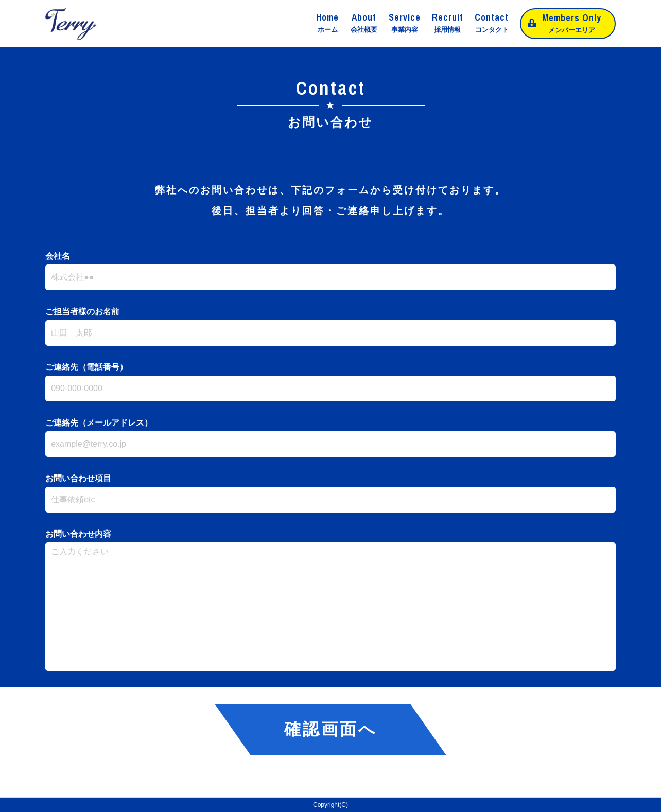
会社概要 (364, 23)
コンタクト (492, 23)
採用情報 (448, 23)
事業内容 (405, 23)
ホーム (327, 23)
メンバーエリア (572, 22)
